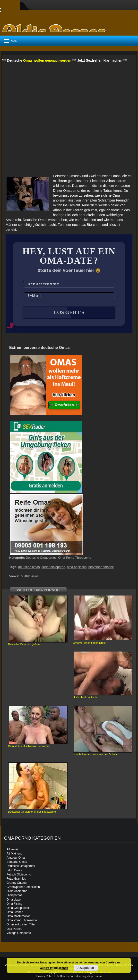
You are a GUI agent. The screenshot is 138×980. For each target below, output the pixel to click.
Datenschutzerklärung (73, 976)
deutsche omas (29, 567)
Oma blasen (14, 900)
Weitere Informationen (54, 968)
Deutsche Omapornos (41, 558)
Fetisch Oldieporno (19, 874)
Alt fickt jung (14, 854)
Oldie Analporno (17, 891)
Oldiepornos (14, 895)
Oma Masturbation (19, 916)
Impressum (95, 976)
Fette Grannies (16, 879)
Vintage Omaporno (19, 933)
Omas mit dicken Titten (21, 924)
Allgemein (13, 849)
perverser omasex (101, 567)
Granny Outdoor (17, 883)
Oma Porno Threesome (75, 558)
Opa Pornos (14, 929)
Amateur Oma (16, 858)
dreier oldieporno (53, 567)
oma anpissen (77, 567)
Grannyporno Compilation (23, 887)
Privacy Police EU (47, 976)
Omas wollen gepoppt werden (47, 60)
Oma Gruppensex (18, 908)
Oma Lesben (15, 912)
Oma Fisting (14, 904)
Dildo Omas (14, 870)
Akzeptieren (86, 968)
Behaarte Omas (17, 862)
